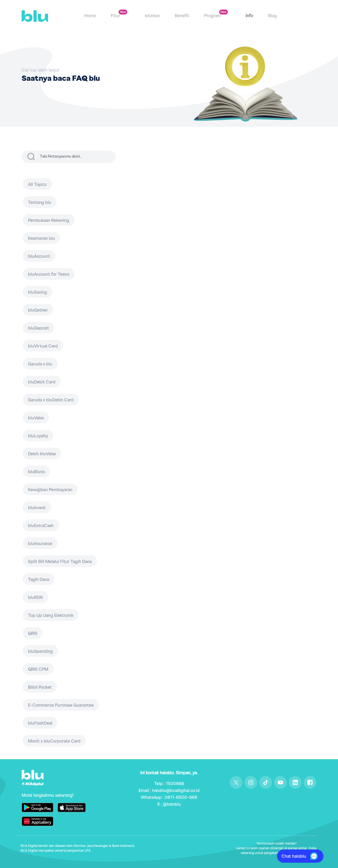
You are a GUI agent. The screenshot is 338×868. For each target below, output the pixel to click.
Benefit (182, 16)
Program (213, 16)
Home (90, 16)
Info (249, 16)
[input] (77, 157)
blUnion (152, 16)
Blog (272, 16)
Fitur (116, 16)
